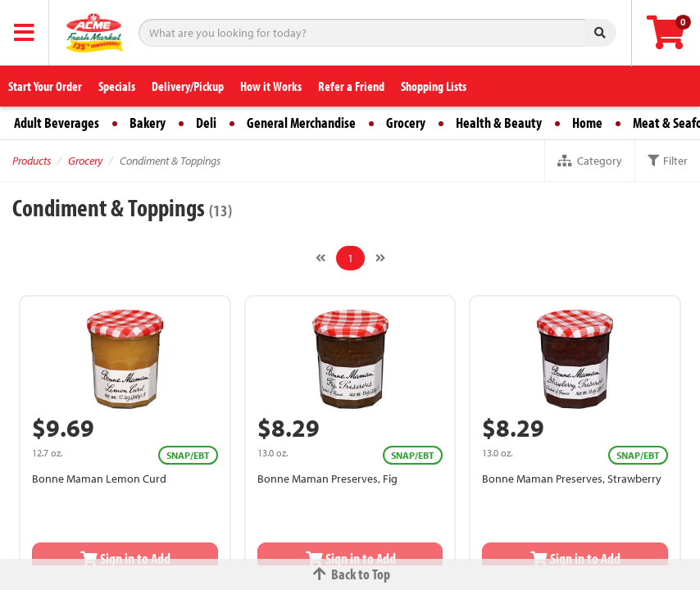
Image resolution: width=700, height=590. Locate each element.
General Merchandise (301, 123)
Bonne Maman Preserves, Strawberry (572, 479)
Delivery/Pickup (188, 86)
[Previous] (320, 258)
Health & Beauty (499, 123)
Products (32, 161)
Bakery (148, 123)
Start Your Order (45, 86)
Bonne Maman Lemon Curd (99, 479)
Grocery (406, 123)
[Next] (380, 258)
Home (587, 123)
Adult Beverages (57, 123)
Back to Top (350, 574)
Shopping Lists (434, 86)
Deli (206, 123)
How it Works (271, 86)
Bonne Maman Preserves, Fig (327, 479)
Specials (117, 86)
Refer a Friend (351, 86)
